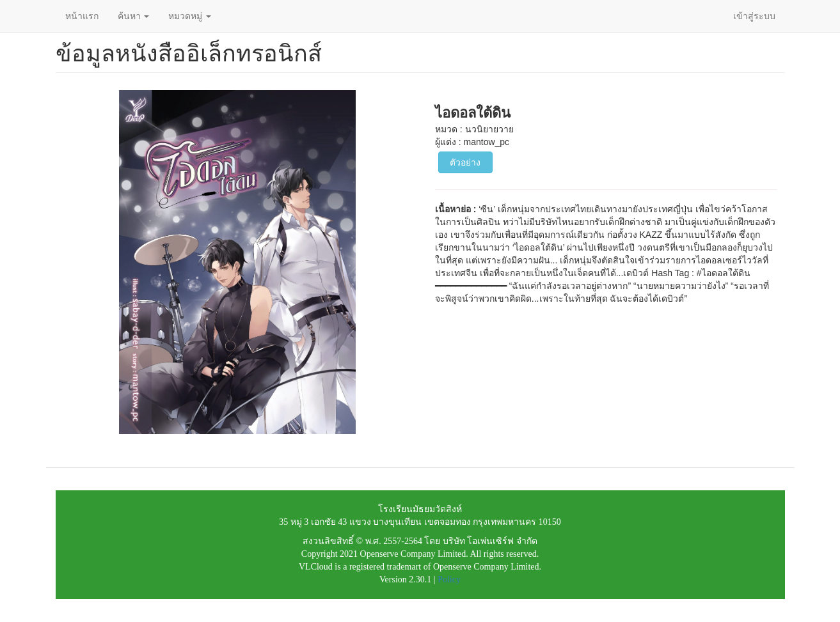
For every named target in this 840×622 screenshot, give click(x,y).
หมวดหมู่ (190, 16)
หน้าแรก (82, 16)
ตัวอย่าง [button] (465, 162)
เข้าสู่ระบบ (754, 16)
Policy (449, 579)
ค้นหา (134, 16)
